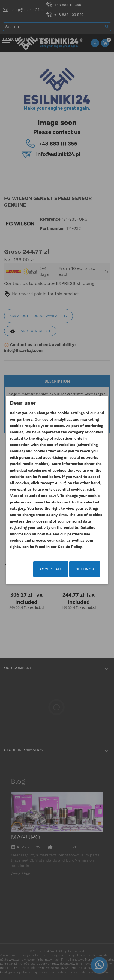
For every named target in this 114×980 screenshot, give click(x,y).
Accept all (51, 569)
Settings (85, 569)
